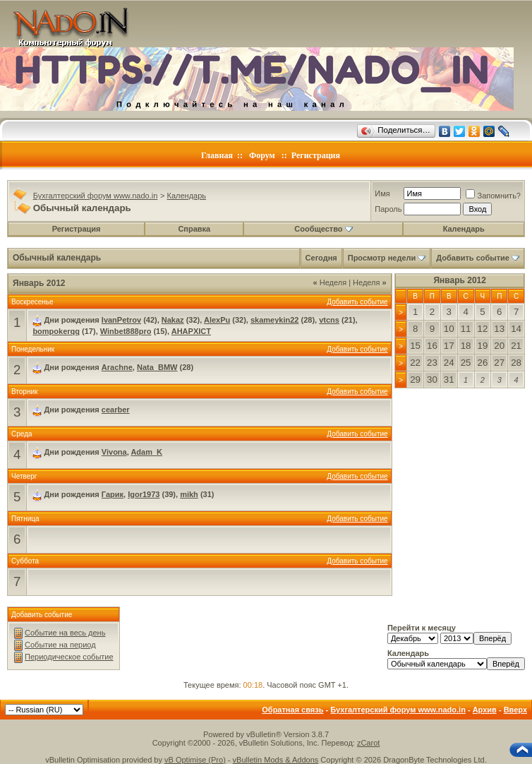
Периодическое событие (69, 657)
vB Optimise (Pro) (195, 760)
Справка (194, 229)
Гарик (113, 494)
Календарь (187, 196)
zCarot (368, 743)
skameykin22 (275, 320)
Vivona (114, 452)
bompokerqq (56, 331)
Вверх (515, 710)
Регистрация (316, 155)
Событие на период (60, 645)
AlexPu (217, 320)
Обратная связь (292, 710)
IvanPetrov (121, 320)
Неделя (330, 282)
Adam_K (146, 452)
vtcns (329, 320)
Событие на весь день (65, 633)
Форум (262, 155)
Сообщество (323, 229)
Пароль (388, 209)
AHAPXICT (191, 331)
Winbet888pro (126, 331)
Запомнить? (493, 196)
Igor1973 (144, 494)
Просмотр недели (382, 258)
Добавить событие (473, 258)
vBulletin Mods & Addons (276, 760)
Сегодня (321, 258)
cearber (116, 410)
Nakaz (173, 320)
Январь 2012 (460, 280)
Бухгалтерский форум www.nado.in (96, 196)
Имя (382, 193)
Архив (485, 710)
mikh (189, 494)
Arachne (117, 367)
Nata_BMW (157, 367)
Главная (217, 155)
